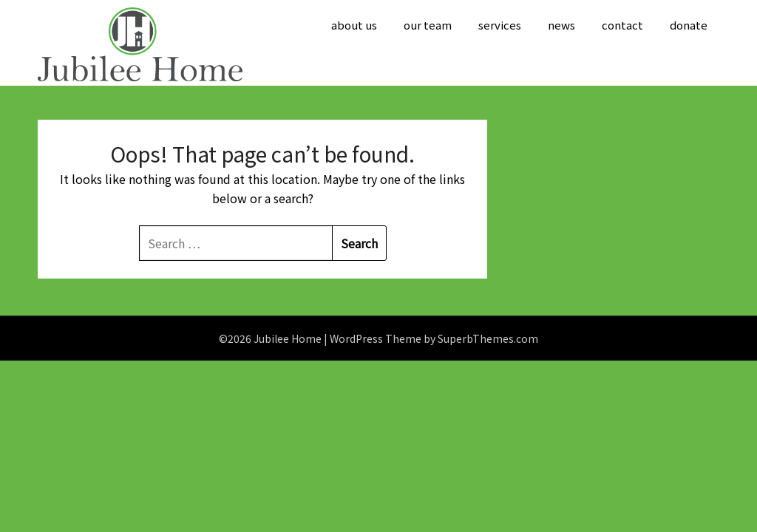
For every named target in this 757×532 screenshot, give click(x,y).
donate (689, 25)
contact (622, 25)
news (561, 25)
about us (354, 25)
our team (428, 25)
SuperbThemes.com (488, 338)
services (500, 25)
